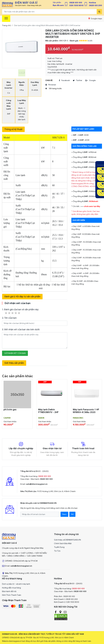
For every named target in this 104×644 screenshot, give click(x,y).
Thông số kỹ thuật (13, 129)
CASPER (7, 418)
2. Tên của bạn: (9, 318)
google (90, 80)
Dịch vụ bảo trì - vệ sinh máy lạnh (16, 584)
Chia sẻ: (49, 80)
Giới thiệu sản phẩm (14, 363)
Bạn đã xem (58, 5)
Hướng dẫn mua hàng (11, 588)
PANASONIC (78, 418)
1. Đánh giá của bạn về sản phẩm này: (20, 312)
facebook (64, 80)
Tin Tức (57, 551)
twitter (78, 80)
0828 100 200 (95, 5)
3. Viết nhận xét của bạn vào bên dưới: (21, 330)
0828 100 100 (76, 3)
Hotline (92, 3)
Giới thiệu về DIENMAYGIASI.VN (67, 540)
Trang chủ (6, 25)
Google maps (95, 18)
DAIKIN (41, 418)
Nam (64, 514)
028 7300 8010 (76, 5)
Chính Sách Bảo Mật (63, 543)
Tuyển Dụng (59, 547)
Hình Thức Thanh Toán (12, 595)
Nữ (72, 514)
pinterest (51, 85)
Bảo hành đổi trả (9, 591)
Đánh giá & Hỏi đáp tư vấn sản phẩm (22, 297)
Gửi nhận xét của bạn (15, 353)
